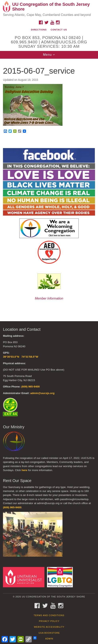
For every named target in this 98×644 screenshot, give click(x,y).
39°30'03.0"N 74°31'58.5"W (21, 357)
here (24, 470)
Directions (39, 30)
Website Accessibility (49, 627)
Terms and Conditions (49, 615)
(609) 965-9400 (30, 387)
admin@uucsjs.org (42, 393)
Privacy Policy (49, 621)
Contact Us (59, 30)
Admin (49, 639)
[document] (49, 187)
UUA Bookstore (49, 633)
